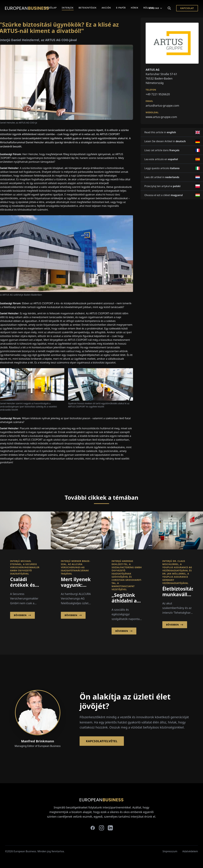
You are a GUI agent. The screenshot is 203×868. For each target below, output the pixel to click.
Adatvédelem (190, 851)
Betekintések (88, 8)
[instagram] (101, 828)
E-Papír (121, 8)
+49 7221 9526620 (158, 94)
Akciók (106, 8)
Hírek (135, 8)
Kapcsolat (187, 8)
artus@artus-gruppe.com (162, 106)
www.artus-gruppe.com (161, 117)
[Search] (169, 8)
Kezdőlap (50, 8)
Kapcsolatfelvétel (102, 741)
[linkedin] (110, 828)
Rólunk (149, 8)
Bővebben (22, 615)
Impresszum (170, 851)
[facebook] (93, 828)
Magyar (156, 8)
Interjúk (68, 8)
